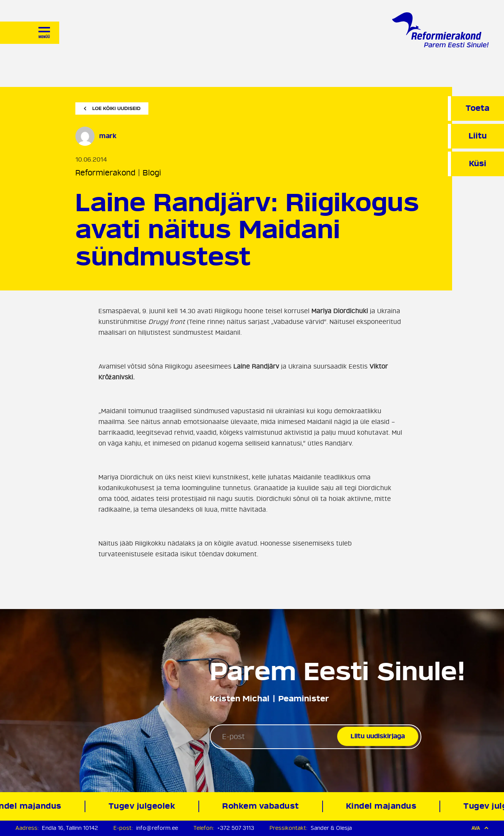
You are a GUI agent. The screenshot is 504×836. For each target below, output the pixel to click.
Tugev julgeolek (144, 806)
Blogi (152, 173)
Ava (480, 828)
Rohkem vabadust (263, 806)
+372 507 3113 (236, 828)
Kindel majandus (383, 806)
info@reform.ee (157, 828)
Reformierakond (105, 173)
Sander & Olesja (331, 828)
